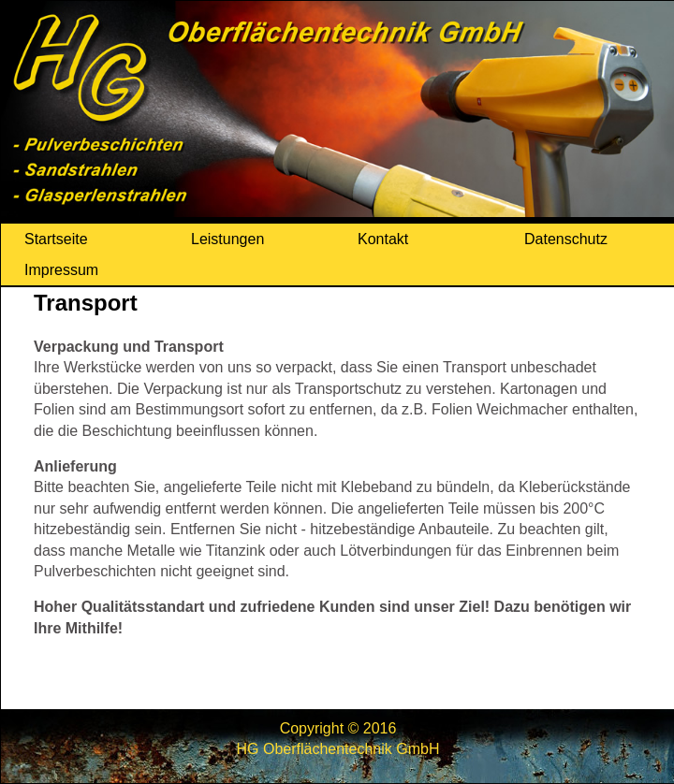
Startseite (56, 239)
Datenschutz (566, 239)
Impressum (61, 270)
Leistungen (227, 239)
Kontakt (383, 239)
